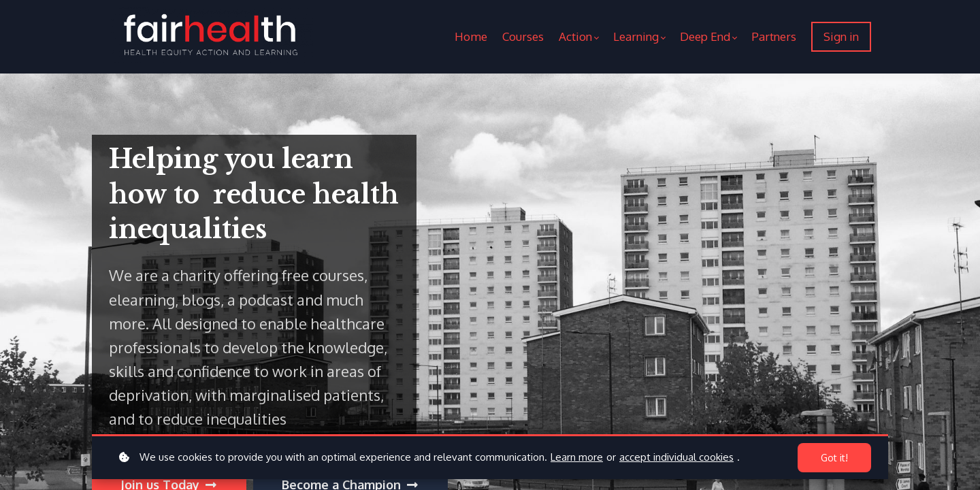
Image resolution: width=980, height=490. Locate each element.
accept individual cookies (676, 457)
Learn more (577, 457)
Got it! (834, 458)
